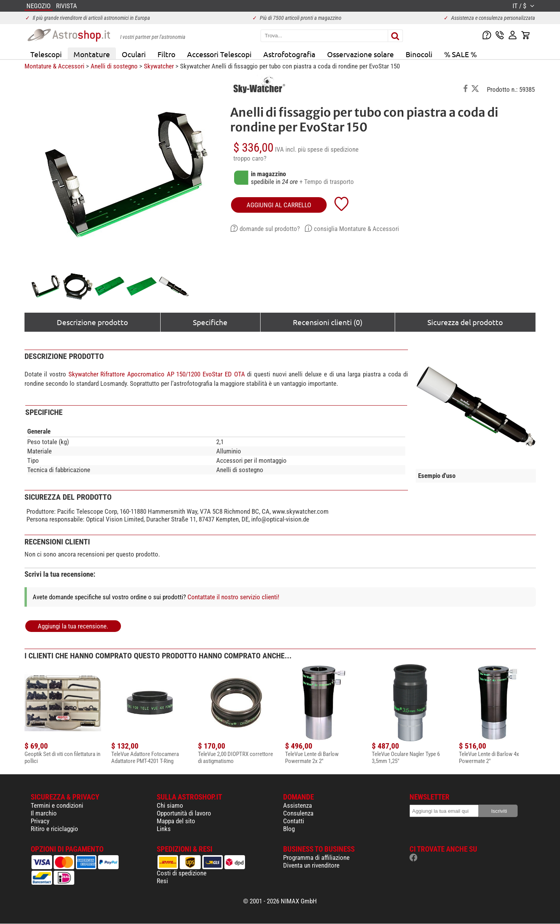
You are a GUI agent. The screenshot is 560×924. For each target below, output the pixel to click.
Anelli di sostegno (114, 66)
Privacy (40, 821)
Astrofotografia (289, 54)
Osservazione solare (360, 54)
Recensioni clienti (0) (328, 322)
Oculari (134, 54)
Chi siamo (170, 805)
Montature (92, 54)
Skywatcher (159, 66)
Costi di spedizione (182, 873)
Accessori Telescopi (219, 54)
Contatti (294, 821)
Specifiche (210, 322)
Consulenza (298, 813)
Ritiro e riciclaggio (54, 829)
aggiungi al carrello (279, 205)
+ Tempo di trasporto (327, 182)
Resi (162, 881)
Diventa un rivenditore (311, 865)
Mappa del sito (176, 821)
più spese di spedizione (328, 149)
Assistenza (297, 805)
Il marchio (44, 813)
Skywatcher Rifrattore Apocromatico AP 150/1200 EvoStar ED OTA (157, 374)
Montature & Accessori (54, 66)
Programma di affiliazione (316, 857)
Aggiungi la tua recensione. (73, 626)
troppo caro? (250, 158)
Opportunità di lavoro (184, 813)
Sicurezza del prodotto (465, 322)
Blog (289, 829)
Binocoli (419, 54)
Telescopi (46, 54)
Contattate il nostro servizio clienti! (233, 597)
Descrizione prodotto (92, 322)
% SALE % (460, 54)
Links (164, 829)
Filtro (166, 54)
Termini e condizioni (57, 805)
